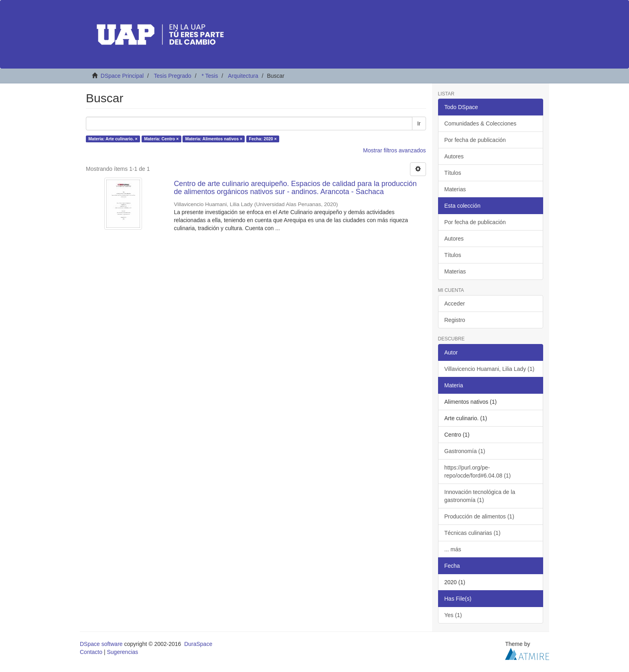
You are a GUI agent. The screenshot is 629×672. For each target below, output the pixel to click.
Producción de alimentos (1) (479, 516)
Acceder (455, 304)
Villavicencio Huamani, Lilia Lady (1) (490, 369)
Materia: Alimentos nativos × (214, 139)
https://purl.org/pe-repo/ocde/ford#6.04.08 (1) (478, 472)
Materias (455, 189)
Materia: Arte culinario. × (113, 139)
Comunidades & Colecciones (481, 123)
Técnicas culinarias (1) (473, 533)
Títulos (453, 173)
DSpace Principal (122, 76)
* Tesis (210, 76)
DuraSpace (198, 644)
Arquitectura (243, 76)
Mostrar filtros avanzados (394, 150)
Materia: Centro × (161, 139)
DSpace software (101, 644)
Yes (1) (453, 615)
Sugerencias (122, 652)
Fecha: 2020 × (263, 139)
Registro (455, 320)
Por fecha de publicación (475, 140)
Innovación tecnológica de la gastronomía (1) (480, 496)
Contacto (91, 652)
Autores (454, 156)
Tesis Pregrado (172, 76)
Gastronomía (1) (465, 451)
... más (453, 549)
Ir (419, 123)
